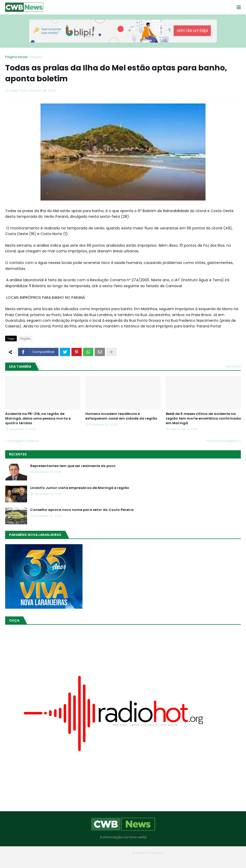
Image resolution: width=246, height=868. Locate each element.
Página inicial (16, 57)
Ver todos (233, 366)
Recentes (18, 454)
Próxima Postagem (222, 441)
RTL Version (156, 860)
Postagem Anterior (24, 441)
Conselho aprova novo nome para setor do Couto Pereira (82, 510)
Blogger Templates (148, 853)
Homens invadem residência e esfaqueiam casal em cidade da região (121, 416)
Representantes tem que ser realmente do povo (73, 466)
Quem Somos (109, 860)
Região (36, 57)
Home (86, 860)
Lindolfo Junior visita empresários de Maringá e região (80, 488)
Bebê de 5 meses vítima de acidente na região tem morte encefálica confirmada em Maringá (203, 419)
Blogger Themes (116, 853)
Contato (133, 860)
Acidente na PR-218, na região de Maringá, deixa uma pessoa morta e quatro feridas (38, 419)
